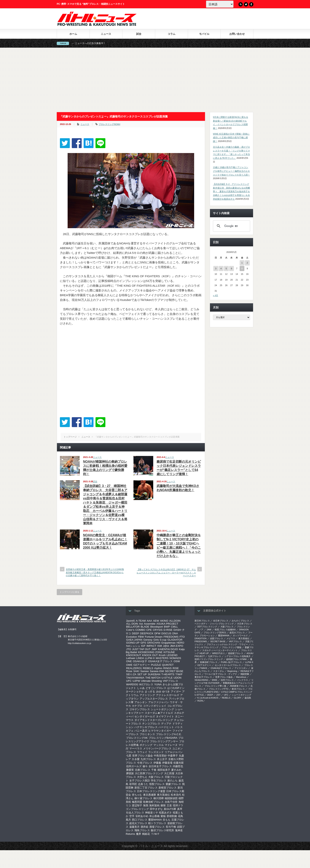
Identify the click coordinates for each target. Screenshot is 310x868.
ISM (160, 646)
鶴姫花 (146, 834)
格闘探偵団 (171, 798)
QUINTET (168, 665)
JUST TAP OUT (141, 649)
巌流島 (248, 698)
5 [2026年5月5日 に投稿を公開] (226, 269)
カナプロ (137, 706)
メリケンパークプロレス (157, 748)
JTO (129, 649)
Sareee (145, 671)
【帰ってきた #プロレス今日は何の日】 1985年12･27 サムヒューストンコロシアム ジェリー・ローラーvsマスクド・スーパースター (166, 573)
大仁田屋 (169, 773)
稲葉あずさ (165, 813)
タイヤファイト (165, 716)
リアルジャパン (174, 752)
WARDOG (132, 684)
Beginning (232, 671)
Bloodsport (157, 627)
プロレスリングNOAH (109, 124)
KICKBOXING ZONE (150, 652)
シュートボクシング (162, 709)
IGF (143, 646)
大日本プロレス (245, 624)
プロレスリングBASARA (163, 738)
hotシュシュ (133, 646)
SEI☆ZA (131, 674)
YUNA (158, 684)
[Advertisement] (155, 80)
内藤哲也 (178, 766)
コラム (172, 34)
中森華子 (173, 756)
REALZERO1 (134, 668)
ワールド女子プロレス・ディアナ (221, 674)
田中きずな (156, 809)
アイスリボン (241, 668)
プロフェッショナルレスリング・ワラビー (227, 644)
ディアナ (166, 724)
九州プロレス (148, 759)
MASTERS (162, 658)
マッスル (159, 745)
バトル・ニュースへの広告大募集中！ (96, 43)
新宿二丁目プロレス (146, 788)
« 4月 (215, 295)
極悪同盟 (137, 802)
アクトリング (147, 695)
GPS (143, 643)
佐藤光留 (179, 763)
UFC (129, 681)
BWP (167, 627)
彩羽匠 (133, 784)
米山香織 (154, 816)
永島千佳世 (171, 802)
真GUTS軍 (170, 809)
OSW (177, 661)
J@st (166, 646)
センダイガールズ (145, 716)
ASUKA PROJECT (167, 624)
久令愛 (136, 759)
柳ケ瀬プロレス (143, 798)
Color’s (130, 630)
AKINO (164, 621)
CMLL (174, 627)
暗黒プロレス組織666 (225, 630)
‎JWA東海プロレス (238, 686)
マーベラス (136, 748)
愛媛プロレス (173, 784)
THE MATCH (153, 678)
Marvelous (241, 677)
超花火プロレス (138, 823)
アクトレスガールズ (168, 695)
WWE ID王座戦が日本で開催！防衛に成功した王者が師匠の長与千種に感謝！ (231, 138)
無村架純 (154, 805)
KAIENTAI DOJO (168, 649)
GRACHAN (154, 643)
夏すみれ (176, 770)
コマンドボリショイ (155, 706)
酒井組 (144, 827)
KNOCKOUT (134, 655)
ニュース (106, 34)
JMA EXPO (177, 646)
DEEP (135, 633)
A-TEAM (141, 621)
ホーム (73, 34)
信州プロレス (227, 680)
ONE (129, 661)
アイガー (176, 692)
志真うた (143, 784)
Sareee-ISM (157, 671)
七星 (129, 756)
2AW (209, 630)
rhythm (158, 668)
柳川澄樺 (159, 798)
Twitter (246, 4)
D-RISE (168, 630)
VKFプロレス (171, 681)
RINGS (167, 668)
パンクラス (242, 680)
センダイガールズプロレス (228, 665)
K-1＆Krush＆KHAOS (208, 698)
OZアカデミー (142, 665)
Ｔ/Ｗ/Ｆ (155, 834)
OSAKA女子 (140, 661)
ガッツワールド (240, 635)
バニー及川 (141, 731)
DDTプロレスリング (207, 627)
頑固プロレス (216, 638)
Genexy (148, 640)
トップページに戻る (69, 592)
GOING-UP (133, 643)
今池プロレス (145, 763)
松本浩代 (176, 795)
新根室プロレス (168, 788)
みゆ (159, 692)
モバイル (204, 34)
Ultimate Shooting (151, 681)
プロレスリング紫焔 (232, 647)
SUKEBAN (154, 674)
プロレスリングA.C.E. (169, 734)
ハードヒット (166, 727)
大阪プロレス (156, 777)
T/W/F (179, 674)
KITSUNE (169, 652)
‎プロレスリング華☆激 (215, 686)
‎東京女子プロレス (203, 677)
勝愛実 (130, 770)
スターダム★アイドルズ (159, 713)
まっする (150, 692)
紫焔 (163, 816)
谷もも (167, 820)
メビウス (231, 638)
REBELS (148, 668)
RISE (176, 668)
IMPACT (151, 646)
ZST (219, 695)
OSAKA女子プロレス (160, 661)
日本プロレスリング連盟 (151, 791)
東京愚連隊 (150, 795)
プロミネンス (147, 734)
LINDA (140, 658)
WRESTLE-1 (218, 653)
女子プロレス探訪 (140, 781)
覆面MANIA (155, 820)
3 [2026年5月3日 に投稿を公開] (216, 269)
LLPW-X (150, 658)
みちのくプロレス (240, 621)
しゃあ (141, 688)
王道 (169, 805)
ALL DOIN (132, 624)
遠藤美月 (134, 827)
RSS (241, 4)
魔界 (139, 834)
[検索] (231, 226)
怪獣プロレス (157, 784)
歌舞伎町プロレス (153, 802)
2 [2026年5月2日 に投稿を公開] (247, 263)
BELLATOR (133, 627)
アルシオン (141, 702)
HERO (180, 643)
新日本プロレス (202, 621)
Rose (129, 671)
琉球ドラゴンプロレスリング (209, 659)
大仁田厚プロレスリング (149, 773)
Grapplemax (168, 643)
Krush (162, 655)
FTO (182, 637)
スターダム (219, 671)
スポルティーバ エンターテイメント (220, 650)
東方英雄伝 (163, 795)
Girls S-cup (160, 640)
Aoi (141, 624)
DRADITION (201, 638)
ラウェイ (142, 752)
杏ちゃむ (137, 795)
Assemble (150, 624)
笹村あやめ (142, 816)
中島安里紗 (160, 756)
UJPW (136, 681)
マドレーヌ (171, 745)
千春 (154, 770)
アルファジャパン (159, 702)
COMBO (140, 630)
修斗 (145, 766)
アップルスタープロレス (154, 699)
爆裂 (163, 805)
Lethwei (131, 658)
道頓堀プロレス (236, 653)
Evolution (132, 637)
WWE (215, 680)
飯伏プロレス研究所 (162, 830)
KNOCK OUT (150, 655)
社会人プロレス (135, 813)
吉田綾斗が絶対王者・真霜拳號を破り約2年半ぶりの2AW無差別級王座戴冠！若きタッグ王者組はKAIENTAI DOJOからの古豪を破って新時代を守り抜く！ (95, 572)
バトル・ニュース (151, 846)
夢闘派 (130, 773)
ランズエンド (156, 752)
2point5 (130, 621)
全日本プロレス (221, 621)
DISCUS (166, 633)
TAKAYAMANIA (135, 678)
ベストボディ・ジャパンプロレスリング (214, 624)
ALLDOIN (175, 621)
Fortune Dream (154, 637)
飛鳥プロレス (142, 830)
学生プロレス (159, 781)
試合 (139, 34)
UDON (177, 678)
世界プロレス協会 (143, 756)
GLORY (237, 698)
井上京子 (162, 759)
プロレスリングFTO (219, 689)
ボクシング (146, 745)
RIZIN (200, 701)
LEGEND (172, 655)
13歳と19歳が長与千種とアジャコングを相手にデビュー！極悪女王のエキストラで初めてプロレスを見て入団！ (231, 171)
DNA (175, 633)
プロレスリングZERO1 (215, 633)
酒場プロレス (157, 827)
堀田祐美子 (164, 770)
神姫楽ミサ (152, 813)
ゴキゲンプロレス (140, 709)
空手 (132, 816)
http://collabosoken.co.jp (79, 643)
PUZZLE (156, 665)
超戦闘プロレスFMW (236, 659)
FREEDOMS (171, 637)
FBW (141, 637)
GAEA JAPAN (134, 640)
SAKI (136, 671)
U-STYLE (167, 678)
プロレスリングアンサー (164, 741)
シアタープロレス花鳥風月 (237, 656)
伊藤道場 (167, 763)
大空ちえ (142, 777)
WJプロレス (146, 684)
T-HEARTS (168, 674)
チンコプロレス (151, 724)
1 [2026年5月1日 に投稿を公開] (242, 263)
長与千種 (171, 827)
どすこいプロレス (156, 688)
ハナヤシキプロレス (146, 727)
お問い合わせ (237, 34)
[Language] (220, 4)
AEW (156, 621)
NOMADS (175, 658)
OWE (129, 665)
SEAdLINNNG (201, 680)
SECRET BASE (174, 671)
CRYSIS (158, 630)
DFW (157, 633)
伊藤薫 (157, 763)
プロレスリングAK (137, 738)
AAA (149, 621)
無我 (146, 805)
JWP (154, 649)
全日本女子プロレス (160, 766)
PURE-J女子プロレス (231, 662)
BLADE (145, 627)
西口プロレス (140, 820)
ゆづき (166, 692)
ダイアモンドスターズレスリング (154, 720)
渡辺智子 (137, 805)
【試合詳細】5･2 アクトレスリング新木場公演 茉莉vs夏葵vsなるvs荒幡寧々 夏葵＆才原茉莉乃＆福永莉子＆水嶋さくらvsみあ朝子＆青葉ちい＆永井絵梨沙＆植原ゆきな (231, 191)
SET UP (142, 674)
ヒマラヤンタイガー (160, 731)
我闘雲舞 (245, 674)
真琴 (180, 809)
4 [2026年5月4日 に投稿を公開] (221, 269)
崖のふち (172, 781)
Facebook (251, 4)
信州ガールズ (134, 766)
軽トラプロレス (157, 823)
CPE (149, 630)
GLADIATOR (175, 640)
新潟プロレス (238, 689)
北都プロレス (143, 770)
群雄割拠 (172, 816)
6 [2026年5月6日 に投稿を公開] (232, 269)
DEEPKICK (147, 633)
